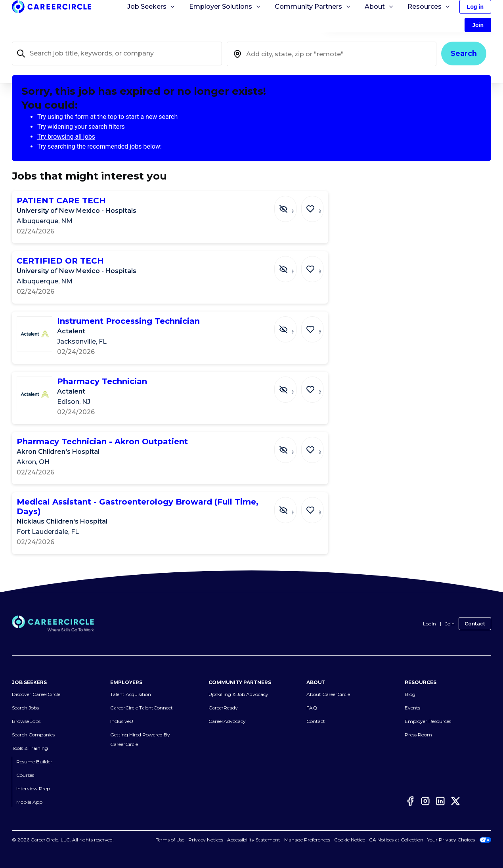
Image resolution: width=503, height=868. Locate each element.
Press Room (418, 735)
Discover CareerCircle (36, 695)
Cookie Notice (350, 840)
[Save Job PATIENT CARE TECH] (314, 205)
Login (429, 624)
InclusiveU (122, 722)
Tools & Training (30, 749)
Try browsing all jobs (66, 137)
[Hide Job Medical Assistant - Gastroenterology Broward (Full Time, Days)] (291, 506)
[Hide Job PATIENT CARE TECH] (291, 205)
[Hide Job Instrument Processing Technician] (291, 325)
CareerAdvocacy (227, 722)
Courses (25, 775)
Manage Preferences (307, 840)
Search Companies (33, 735)
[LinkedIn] (440, 801)
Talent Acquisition (131, 695)
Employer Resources (428, 722)
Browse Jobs (26, 722)
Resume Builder (34, 762)
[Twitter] (455, 801)
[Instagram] (425, 801)
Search (464, 54)
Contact (475, 624)
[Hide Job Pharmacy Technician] (291, 386)
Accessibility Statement (254, 840)
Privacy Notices (206, 840)
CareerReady (223, 708)
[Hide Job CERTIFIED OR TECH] (291, 265)
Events (412, 708)
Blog (410, 695)
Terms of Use (170, 840)
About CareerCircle (328, 695)
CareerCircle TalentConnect (142, 708)
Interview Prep (33, 789)
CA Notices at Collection (396, 840)
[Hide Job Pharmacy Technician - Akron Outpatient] (291, 446)
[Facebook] (410, 801)
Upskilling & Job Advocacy (238, 695)
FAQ (312, 708)
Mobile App (29, 802)
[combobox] (332, 54)
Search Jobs (25, 708)
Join (450, 624)
